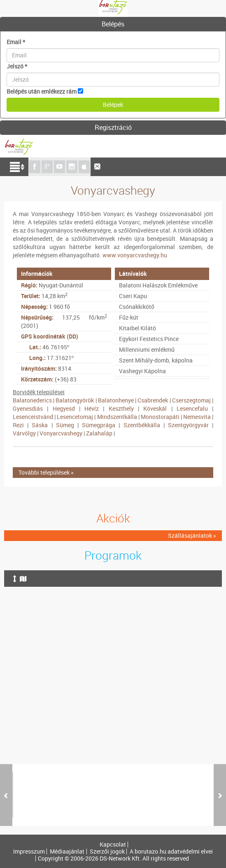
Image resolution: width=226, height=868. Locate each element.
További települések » (46, 472)
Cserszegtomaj (191, 400)
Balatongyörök (75, 400)
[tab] (113, 24)
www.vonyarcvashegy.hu (135, 255)
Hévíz (92, 408)
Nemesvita (197, 417)
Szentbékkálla (142, 425)
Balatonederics (32, 400)
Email (16, 42)
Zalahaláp (99, 433)
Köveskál (155, 408)
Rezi (18, 425)
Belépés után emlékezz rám (42, 91)
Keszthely (121, 408)
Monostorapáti (160, 417)
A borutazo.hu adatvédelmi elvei (171, 852)
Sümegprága (99, 425)
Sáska (40, 425)
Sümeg (65, 425)
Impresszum (29, 852)
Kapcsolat (113, 844)
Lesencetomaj (75, 417)
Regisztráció (113, 127)
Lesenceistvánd (33, 417)
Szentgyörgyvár (188, 425)
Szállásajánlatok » (192, 535)
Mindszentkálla (117, 417)
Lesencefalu (192, 408)
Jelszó (17, 66)
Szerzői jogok (107, 852)
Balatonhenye (116, 400)
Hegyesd (64, 408)
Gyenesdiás (28, 408)
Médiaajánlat (67, 852)
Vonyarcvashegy (61, 433)
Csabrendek (153, 400)
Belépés (113, 24)
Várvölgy (24, 433)
